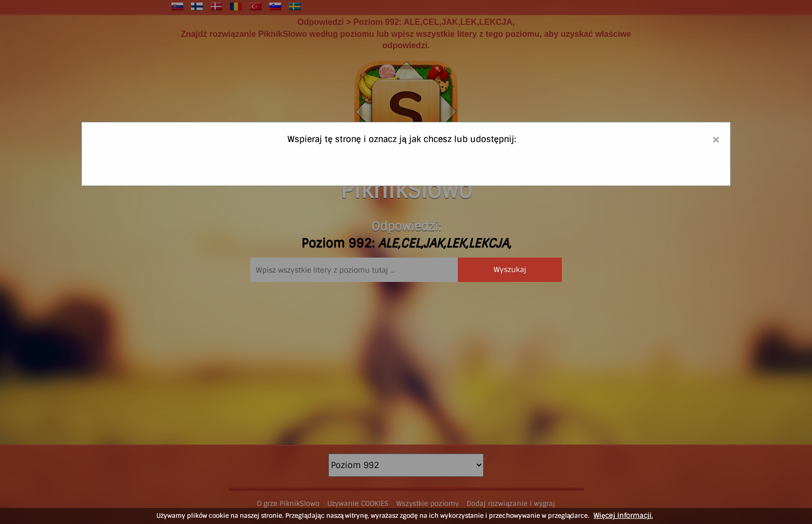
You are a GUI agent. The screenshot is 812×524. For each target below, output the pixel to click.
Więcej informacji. (623, 515)
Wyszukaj (510, 270)
